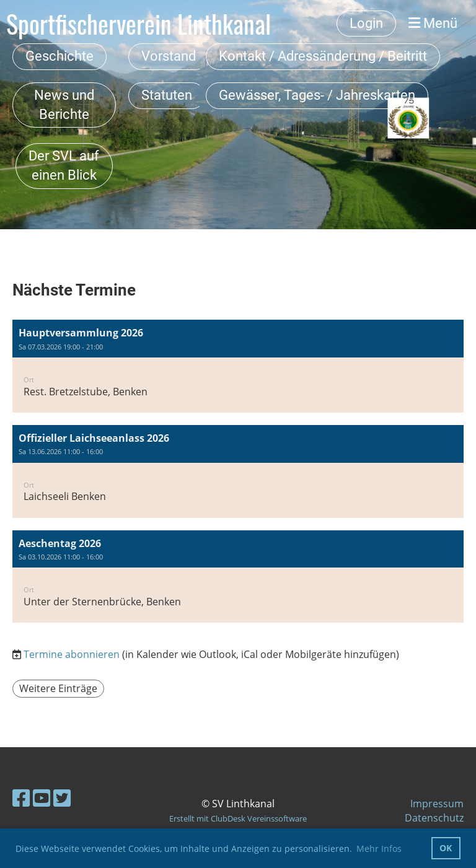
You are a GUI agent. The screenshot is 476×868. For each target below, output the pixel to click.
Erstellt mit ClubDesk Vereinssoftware (238, 818)
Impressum (437, 804)
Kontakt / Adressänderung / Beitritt (323, 56)
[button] (238, 366)
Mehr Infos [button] (379, 848)
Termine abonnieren (72, 654)
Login (366, 23)
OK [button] (446, 848)
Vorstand (169, 56)
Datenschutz (434, 818)
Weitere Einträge (58, 688)
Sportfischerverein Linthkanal (139, 24)
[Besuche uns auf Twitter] (62, 798)
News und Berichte (64, 105)
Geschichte (59, 56)
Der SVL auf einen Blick (64, 165)
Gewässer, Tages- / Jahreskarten (317, 95)
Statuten (167, 95)
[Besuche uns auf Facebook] (21, 798)
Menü (433, 23)
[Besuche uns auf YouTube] (42, 798)
